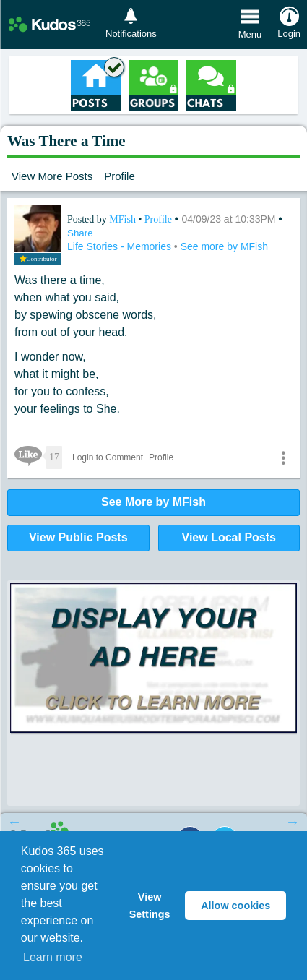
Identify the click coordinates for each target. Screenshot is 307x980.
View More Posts (52, 176)
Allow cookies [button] (235, 906)
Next (293, 822)
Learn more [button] (53, 957)
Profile (120, 176)
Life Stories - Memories (121, 246)
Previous (14, 822)
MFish (124, 219)
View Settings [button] (150, 906)
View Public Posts (78, 537)
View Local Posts (229, 537)
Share (80, 233)
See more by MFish (224, 246)
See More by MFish (153, 502)
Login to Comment (108, 457)
